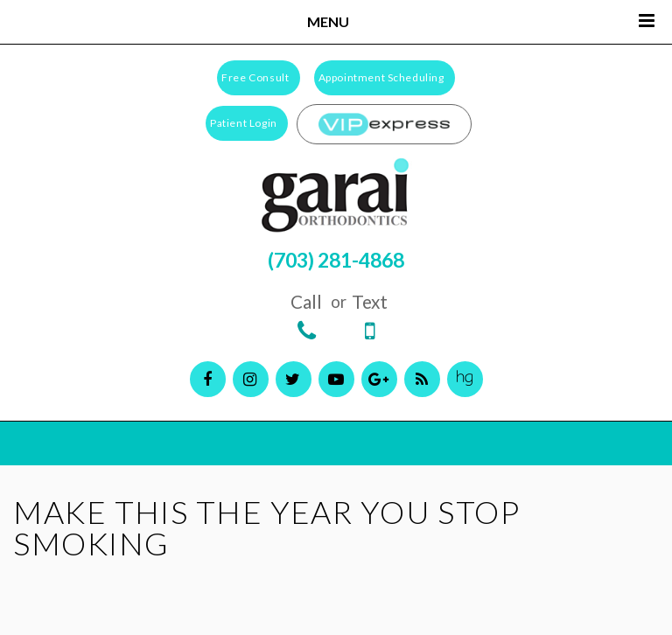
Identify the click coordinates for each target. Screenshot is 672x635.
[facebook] (208, 379)
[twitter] (294, 379)
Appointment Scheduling (381, 77)
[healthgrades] (465, 379)
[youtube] (336, 379)
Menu (481, 21)
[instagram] (251, 379)
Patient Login (244, 123)
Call (306, 317)
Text (370, 317)
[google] (379, 379)
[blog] (422, 379)
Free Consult (255, 77)
